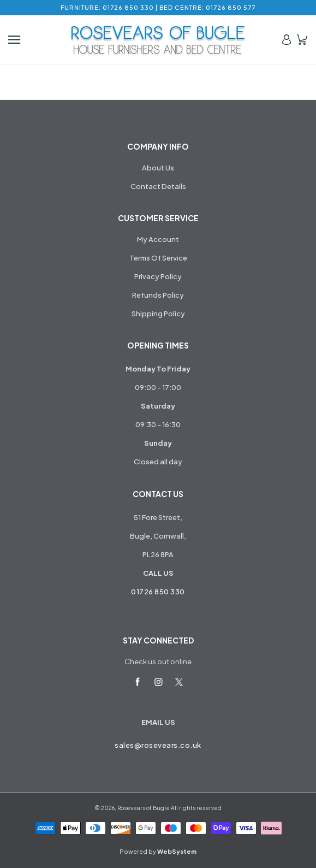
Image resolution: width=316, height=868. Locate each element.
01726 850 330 (158, 592)
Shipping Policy (158, 314)
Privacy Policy (158, 276)
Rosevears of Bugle (144, 808)
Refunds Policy (158, 295)
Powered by (158, 851)
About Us (158, 168)
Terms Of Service (158, 258)
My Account (158, 239)
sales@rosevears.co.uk (158, 745)
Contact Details (158, 186)
